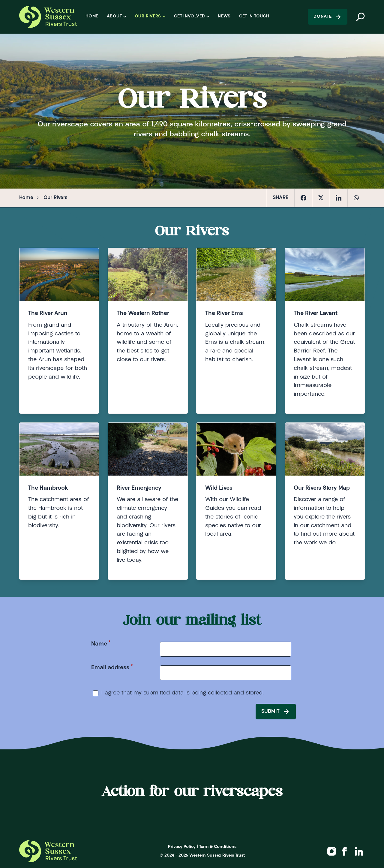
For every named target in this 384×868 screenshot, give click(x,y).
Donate (328, 17)
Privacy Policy (182, 847)
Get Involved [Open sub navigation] (192, 16)
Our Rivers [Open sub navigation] (150, 16)
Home (92, 16)
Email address (112, 667)
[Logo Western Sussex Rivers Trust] (48, 17)
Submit (276, 712)
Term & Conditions (218, 847)
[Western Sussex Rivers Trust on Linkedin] (359, 851)
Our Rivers (55, 198)
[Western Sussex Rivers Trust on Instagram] (331, 851)
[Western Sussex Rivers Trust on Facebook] (345, 851)
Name (101, 644)
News (224, 16)
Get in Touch (254, 16)
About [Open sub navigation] (116, 16)
